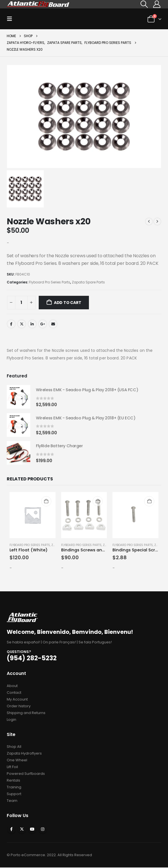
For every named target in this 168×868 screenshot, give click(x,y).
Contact (14, 693)
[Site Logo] (38, 4)
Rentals (13, 781)
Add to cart (68, 303)
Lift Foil (12, 767)
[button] (144, 4)
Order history (19, 707)
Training (14, 788)
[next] (157, 222)
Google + (43, 324)
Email (53, 324)
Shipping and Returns (26, 713)
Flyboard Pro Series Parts (50, 282)
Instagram (43, 830)
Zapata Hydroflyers (24, 754)
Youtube (32, 830)
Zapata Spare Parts (88, 282)
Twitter (22, 324)
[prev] (149, 222)
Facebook (11, 324)
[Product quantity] (21, 303)
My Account (17, 700)
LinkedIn (32, 324)
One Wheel (17, 761)
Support (14, 794)
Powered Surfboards (26, 774)
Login (11, 720)
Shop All (14, 747)
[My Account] (157, 4)
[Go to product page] (19, 397)
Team (12, 801)
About (12, 686)
